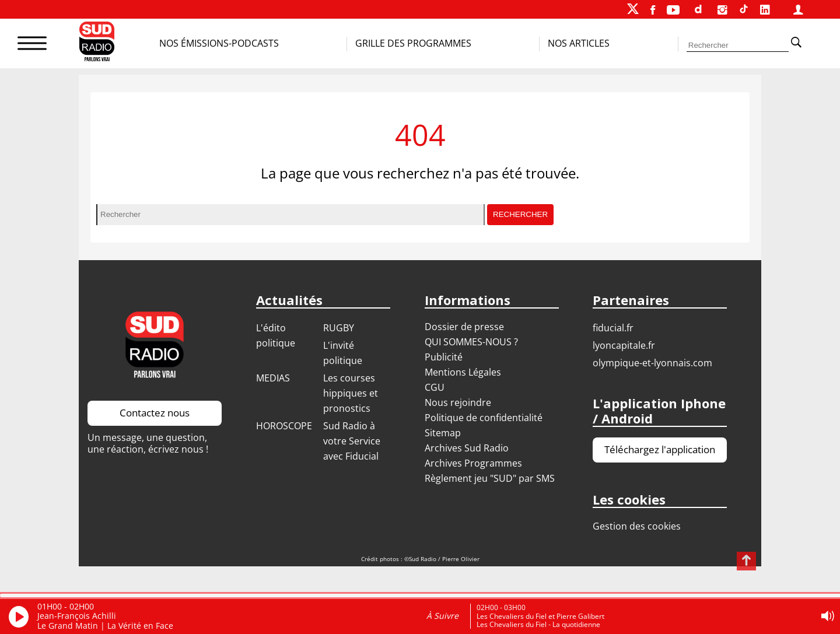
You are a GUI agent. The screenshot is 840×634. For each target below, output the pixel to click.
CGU (435, 387)
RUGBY (339, 328)
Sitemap (443, 433)
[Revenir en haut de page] (746, 561)
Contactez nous (155, 413)
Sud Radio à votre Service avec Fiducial (352, 441)
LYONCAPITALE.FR (624, 345)
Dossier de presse (464, 327)
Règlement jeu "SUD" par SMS (490, 478)
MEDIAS (273, 378)
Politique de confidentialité (484, 418)
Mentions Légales (463, 372)
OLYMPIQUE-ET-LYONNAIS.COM (652, 363)
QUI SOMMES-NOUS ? (471, 342)
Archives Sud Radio (467, 448)
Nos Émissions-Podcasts (219, 43)
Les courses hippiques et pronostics (351, 393)
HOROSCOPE (284, 426)
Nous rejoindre (458, 402)
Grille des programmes (413, 43)
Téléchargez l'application (660, 449)
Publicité (444, 357)
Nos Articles (579, 43)
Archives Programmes (473, 463)
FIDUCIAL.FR (613, 328)
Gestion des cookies (637, 526)
